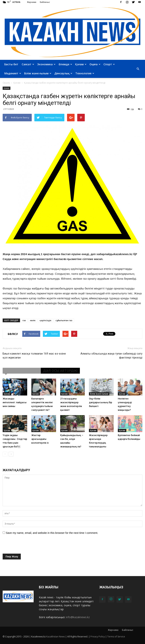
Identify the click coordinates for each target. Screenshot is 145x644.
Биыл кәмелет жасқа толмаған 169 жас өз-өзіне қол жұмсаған (34, 356)
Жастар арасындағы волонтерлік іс (40, 439)
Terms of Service (116, 637)
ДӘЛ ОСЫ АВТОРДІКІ (60, 371)
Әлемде (65, 64)
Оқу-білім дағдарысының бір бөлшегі (101, 402)
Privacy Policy (98, 637)
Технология (85, 73)
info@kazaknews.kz (78, 617)
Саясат (28, 64)
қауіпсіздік (46, 320)
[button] (138, 69)
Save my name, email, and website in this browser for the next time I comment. (52, 533)
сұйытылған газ (64, 320)
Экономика (46, 64)
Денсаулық (63, 73)
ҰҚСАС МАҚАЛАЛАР (22, 371)
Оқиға (95, 64)
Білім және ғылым (38, 73)
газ (24, 320)
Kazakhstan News (56, 637)
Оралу (6, 83)
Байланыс (45, 2)
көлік (33, 320)
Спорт (109, 64)
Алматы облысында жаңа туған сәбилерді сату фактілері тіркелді (111, 356)
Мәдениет (13, 73)
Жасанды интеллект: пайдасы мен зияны (15, 402)
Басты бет (11, 64)
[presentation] (31, 546)
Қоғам (81, 64)
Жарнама (32, 2)
